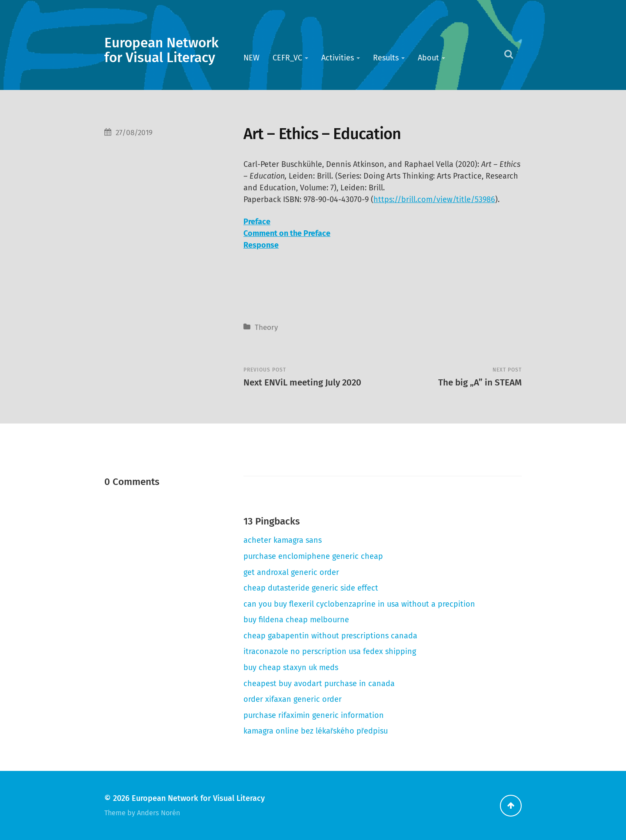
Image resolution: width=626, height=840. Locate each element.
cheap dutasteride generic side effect (311, 588)
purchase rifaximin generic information (314, 715)
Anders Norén (158, 813)
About (428, 58)
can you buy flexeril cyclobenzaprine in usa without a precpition (359, 604)
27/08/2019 (134, 133)
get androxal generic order (291, 572)
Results (386, 58)
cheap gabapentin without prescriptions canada (330, 636)
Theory (266, 327)
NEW (251, 58)
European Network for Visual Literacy (161, 50)
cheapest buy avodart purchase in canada (319, 684)
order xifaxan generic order (293, 699)
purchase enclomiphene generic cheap (313, 556)
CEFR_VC (287, 58)
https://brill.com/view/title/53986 (434, 199)
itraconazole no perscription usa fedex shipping (330, 651)
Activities (338, 58)
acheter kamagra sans (283, 540)
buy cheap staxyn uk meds (291, 667)
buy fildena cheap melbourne (296, 620)
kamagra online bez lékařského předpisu (316, 731)
